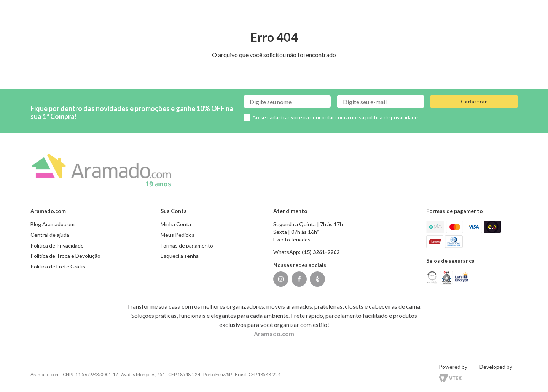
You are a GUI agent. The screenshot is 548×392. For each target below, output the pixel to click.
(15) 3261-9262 (321, 252)
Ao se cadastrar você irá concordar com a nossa (335, 117)
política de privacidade (392, 117)
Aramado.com (274, 334)
